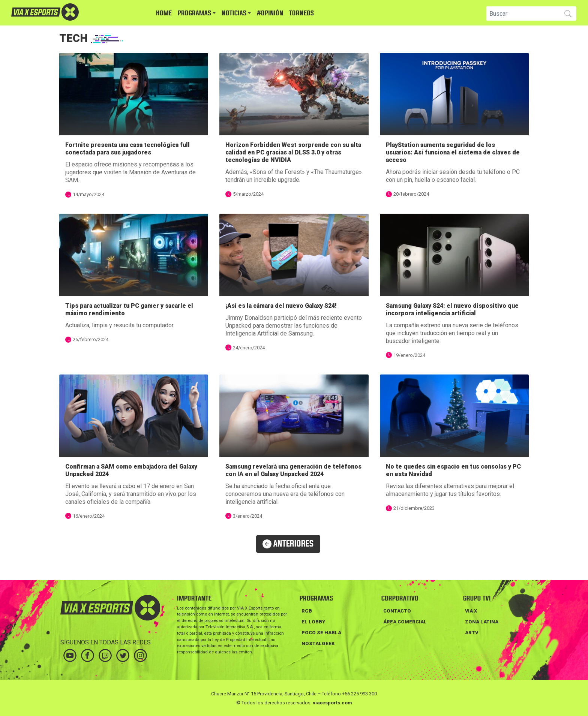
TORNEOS (301, 13)
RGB (307, 611)
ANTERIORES (288, 544)
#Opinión (270, 13)
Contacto (397, 611)
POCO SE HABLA (321, 633)
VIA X (471, 611)
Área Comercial (405, 622)
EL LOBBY (313, 622)
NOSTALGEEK (318, 643)
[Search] (522, 13)
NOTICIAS (234, 13)
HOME (164, 13)
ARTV (472, 633)
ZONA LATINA (482, 622)
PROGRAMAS (194, 13)
